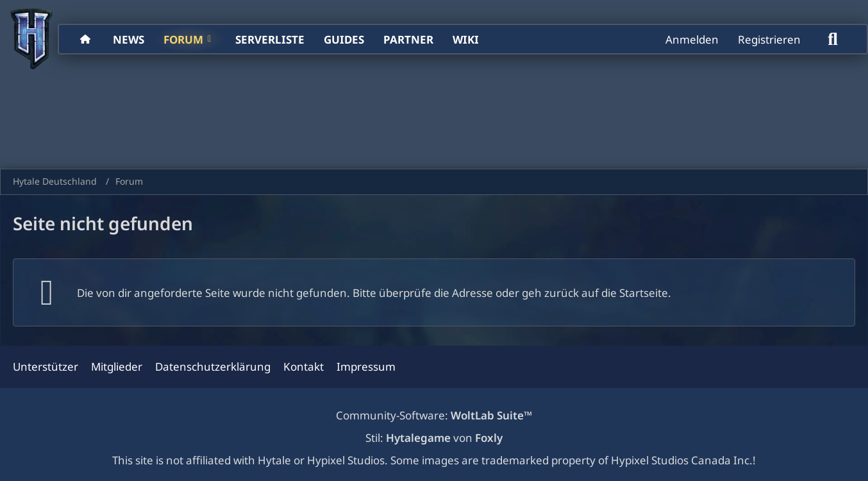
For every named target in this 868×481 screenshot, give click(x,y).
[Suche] (833, 39)
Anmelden (692, 39)
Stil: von (434, 438)
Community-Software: (434, 415)
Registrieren (769, 39)
